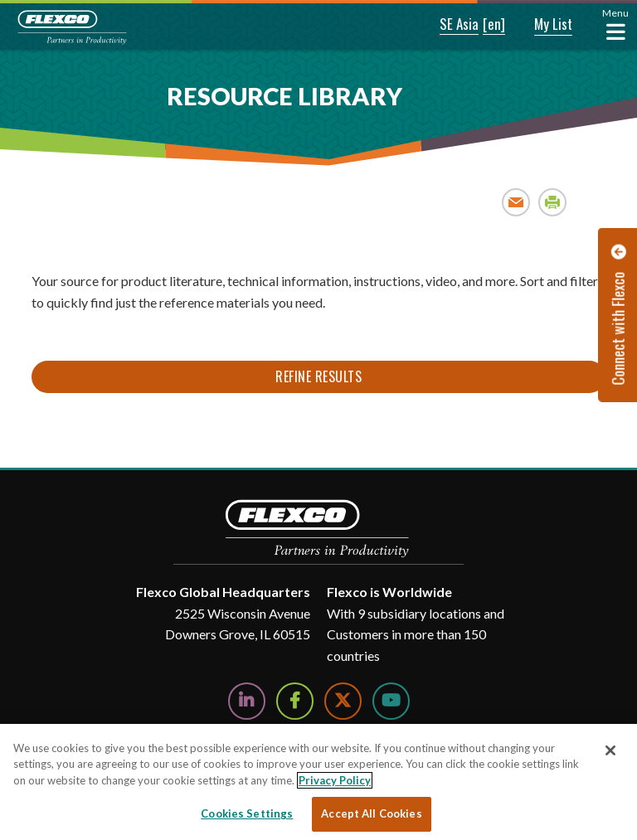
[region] (318, 782)
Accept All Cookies (371, 813)
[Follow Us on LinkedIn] (247, 701)
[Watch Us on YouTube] (391, 701)
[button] (448, 25)
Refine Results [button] (318, 376)
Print (553, 202)
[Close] (610, 750)
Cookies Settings (247, 813)
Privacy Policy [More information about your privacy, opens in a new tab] (335, 780)
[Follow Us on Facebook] (295, 701)
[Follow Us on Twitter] (343, 701)
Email (516, 202)
